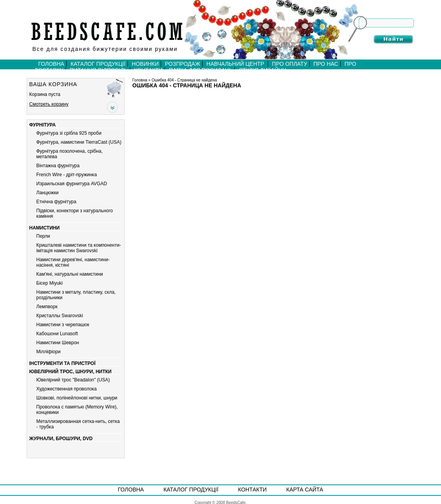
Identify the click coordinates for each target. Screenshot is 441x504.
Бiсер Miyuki (50, 283)
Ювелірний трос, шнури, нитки (71, 372)
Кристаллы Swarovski (60, 316)
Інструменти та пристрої (63, 363)
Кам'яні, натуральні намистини (70, 274)
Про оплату (290, 64)
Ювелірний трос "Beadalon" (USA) (73, 380)
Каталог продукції (98, 64)
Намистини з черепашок (63, 325)
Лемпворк (47, 307)
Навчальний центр (236, 64)
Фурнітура (43, 125)
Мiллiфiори (49, 352)
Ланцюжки (48, 193)
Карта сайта (305, 490)
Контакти (252, 490)
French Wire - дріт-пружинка (67, 175)
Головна (51, 64)
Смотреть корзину (49, 104)
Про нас (326, 64)
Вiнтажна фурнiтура (58, 166)
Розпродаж (183, 64)
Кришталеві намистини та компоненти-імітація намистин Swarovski (79, 248)
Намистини (45, 228)
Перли (43, 236)
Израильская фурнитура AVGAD (72, 184)
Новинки (145, 64)
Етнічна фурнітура (56, 202)
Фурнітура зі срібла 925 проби (69, 133)
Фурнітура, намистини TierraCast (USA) (79, 142)
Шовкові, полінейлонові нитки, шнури (77, 398)
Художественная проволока (67, 389)
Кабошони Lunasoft (57, 334)
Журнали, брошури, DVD (61, 439)
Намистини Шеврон (58, 343)
